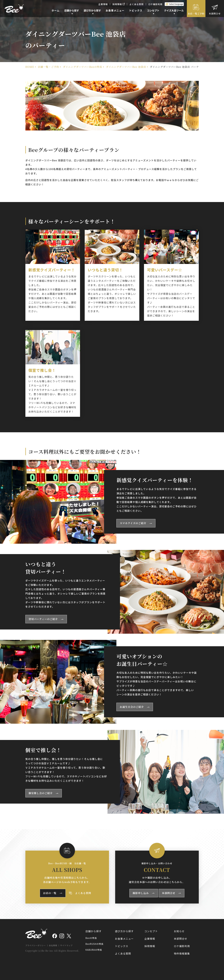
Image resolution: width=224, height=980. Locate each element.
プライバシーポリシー (36, 945)
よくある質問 (137, 4)
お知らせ (179, 931)
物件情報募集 (182, 953)
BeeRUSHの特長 (95, 944)
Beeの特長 (91, 938)
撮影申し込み (141, 893)
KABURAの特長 (94, 950)
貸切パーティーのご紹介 (43, 619)
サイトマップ (66, 945)
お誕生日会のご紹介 (132, 707)
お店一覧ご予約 (196, 13)
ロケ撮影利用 (155, 4)
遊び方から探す (124, 931)
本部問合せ (215, 13)
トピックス (122, 946)
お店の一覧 (50, 893)
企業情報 (103, 4)
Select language (176, 4)
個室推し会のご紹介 (41, 793)
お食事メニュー (124, 939)
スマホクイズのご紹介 (133, 523)
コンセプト (151, 931)
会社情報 (53, 945)
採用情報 (119, 4)
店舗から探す (94, 931)
